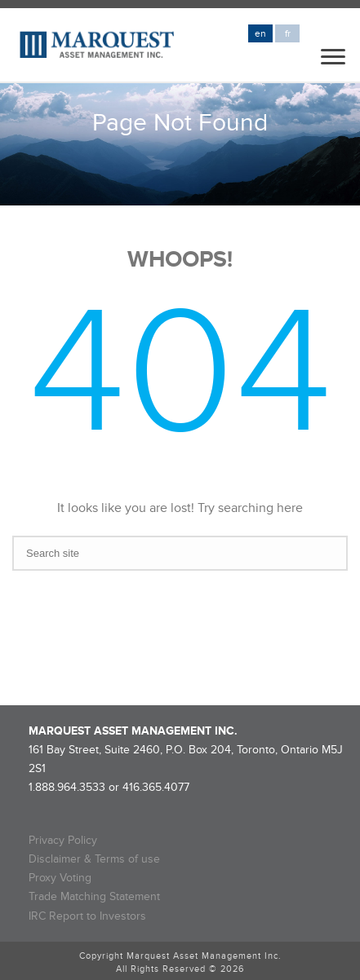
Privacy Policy (63, 840)
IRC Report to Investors (87, 916)
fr (288, 34)
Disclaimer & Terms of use (94, 859)
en (260, 34)
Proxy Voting (60, 878)
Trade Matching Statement (94, 896)
